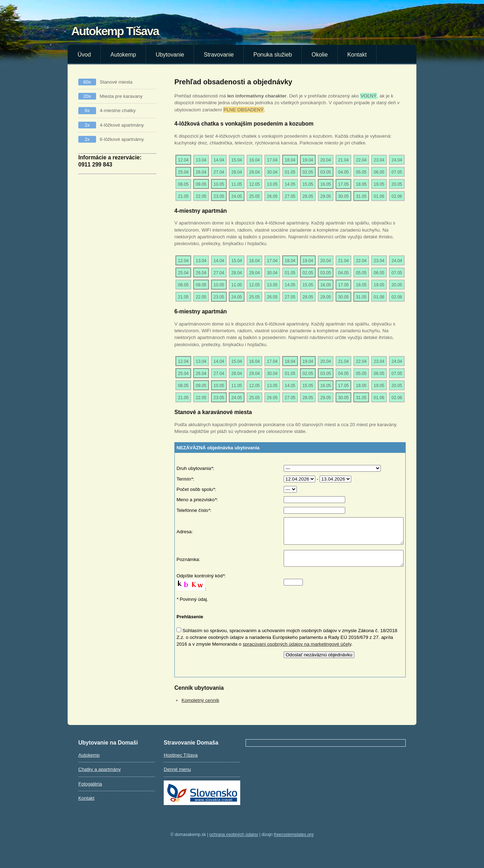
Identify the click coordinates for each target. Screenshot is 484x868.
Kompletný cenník (200, 709)
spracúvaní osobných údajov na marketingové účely (297, 653)
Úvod (84, 55)
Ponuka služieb (273, 55)
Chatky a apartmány (99, 778)
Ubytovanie (170, 55)
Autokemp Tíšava (115, 31)
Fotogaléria (90, 792)
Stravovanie (219, 55)
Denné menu (177, 778)
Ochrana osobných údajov (234, 843)
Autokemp (123, 55)
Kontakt (357, 55)
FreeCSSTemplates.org (294, 843)
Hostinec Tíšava (181, 764)
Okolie (319, 55)
